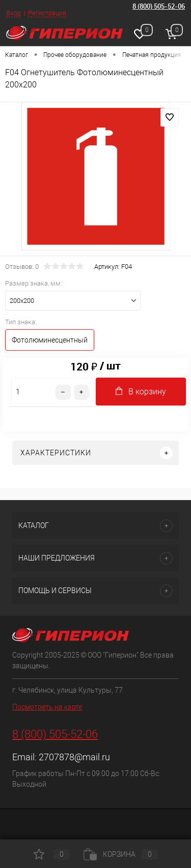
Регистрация (47, 13)
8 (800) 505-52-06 (159, 6)
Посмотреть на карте (47, 707)
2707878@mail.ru (74, 757)
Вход (13, 13)
